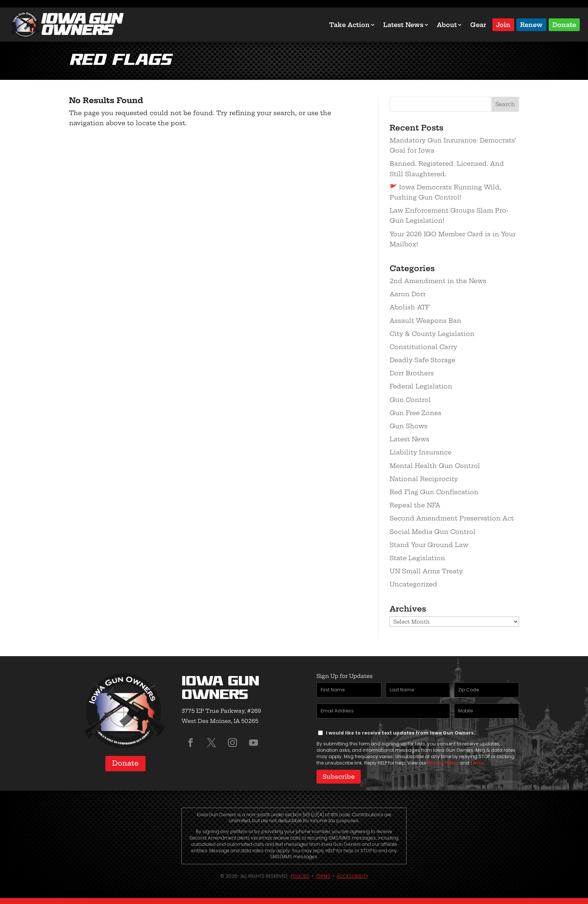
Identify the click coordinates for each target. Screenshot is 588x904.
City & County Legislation (432, 334)
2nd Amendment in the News (438, 281)
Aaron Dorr (408, 294)
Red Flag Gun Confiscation (434, 492)
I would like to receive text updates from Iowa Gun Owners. (400, 733)
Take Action (349, 25)
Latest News (403, 25)
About (447, 25)
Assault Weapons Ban (425, 321)
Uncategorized (413, 584)
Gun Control (410, 400)
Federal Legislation (421, 386)
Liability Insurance (421, 452)
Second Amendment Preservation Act (452, 518)
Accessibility (352, 875)
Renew (531, 24)
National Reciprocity (424, 479)
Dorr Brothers (412, 373)
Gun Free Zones (415, 413)
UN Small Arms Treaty (426, 571)
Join (503, 24)
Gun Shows (409, 426)
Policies (300, 875)
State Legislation (417, 558)
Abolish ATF (410, 307)
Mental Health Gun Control (435, 466)
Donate (564, 24)
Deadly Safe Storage (422, 360)
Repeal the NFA (415, 505)
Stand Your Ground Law (429, 545)
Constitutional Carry (423, 347)
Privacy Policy (443, 763)
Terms (477, 763)
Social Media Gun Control (433, 532)
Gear (478, 25)
